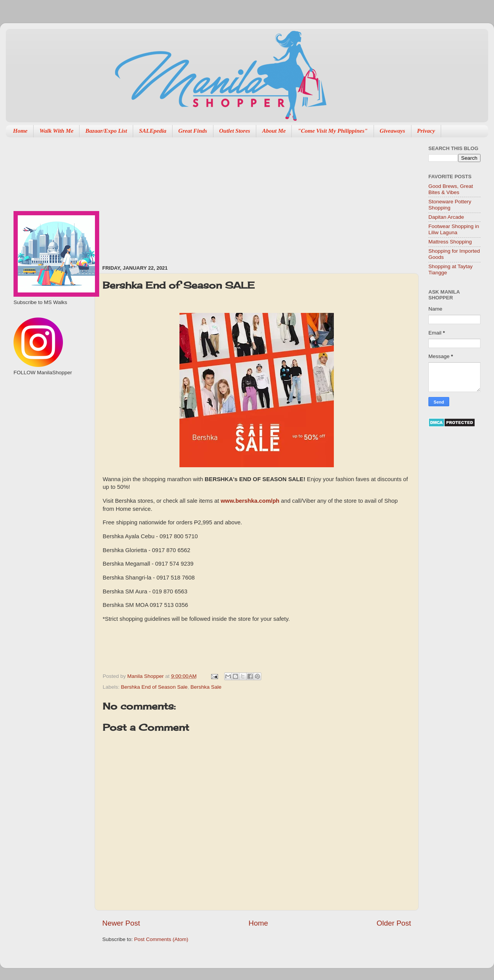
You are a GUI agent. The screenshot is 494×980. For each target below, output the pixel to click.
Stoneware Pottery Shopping (450, 205)
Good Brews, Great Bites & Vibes (451, 189)
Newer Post (121, 923)
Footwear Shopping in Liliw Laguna (454, 229)
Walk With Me (56, 131)
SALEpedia (153, 131)
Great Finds (193, 131)
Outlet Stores (235, 131)
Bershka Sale (206, 687)
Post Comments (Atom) (161, 939)
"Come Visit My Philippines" (332, 131)
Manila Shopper (146, 676)
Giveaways (392, 131)
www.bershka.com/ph (250, 501)
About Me (274, 131)
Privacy (426, 131)
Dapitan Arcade (446, 217)
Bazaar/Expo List (106, 131)
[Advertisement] (194, 197)
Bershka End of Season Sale (154, 687)
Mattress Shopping (450, 242)
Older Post (394, 923)
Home (20, 131)
